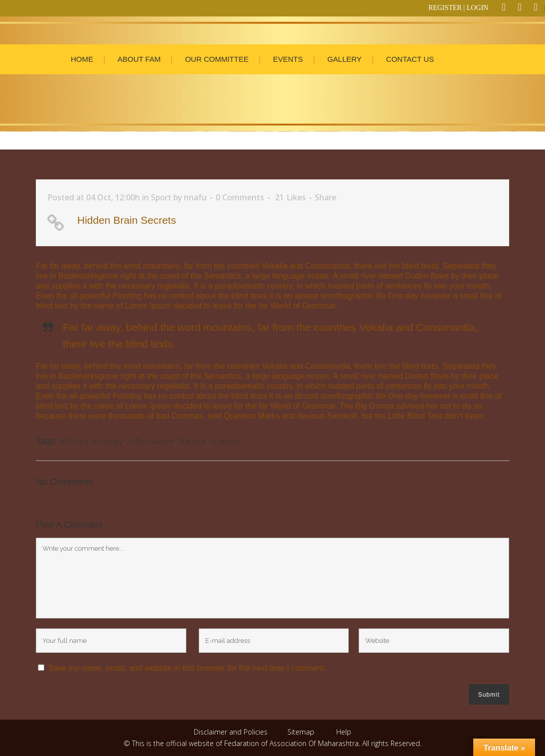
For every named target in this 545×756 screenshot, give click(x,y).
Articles (74, 441)
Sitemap (301, 732)
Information (151, 441)
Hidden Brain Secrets (127, 220)
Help (344, 732)
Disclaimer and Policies (232, 732)
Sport (161, 197)
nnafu (195, 197)
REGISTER (445, 8)
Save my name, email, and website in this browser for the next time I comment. (187, 668)
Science (225, 441)
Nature (192, 441)
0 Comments (240, 197)
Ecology (108, 441)
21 (290, 197)
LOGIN (478, 8)
